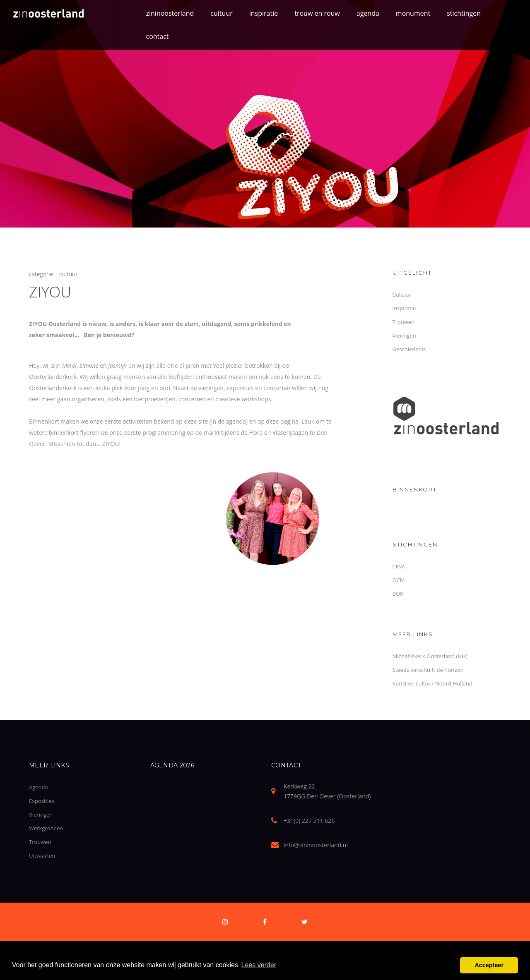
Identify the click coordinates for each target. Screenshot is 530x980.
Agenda (39, 787)
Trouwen (404, 322)
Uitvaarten (42, 855)
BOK (398, 594)
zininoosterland (170, 13)
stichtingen (464, 13)
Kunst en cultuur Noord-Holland (433, 683)
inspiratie (264, 13)
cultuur (221, 13)
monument (413, 13)
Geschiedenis (409, 349)
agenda (368, 13)
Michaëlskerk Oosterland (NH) (430, 656)
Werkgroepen (46, 828)
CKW (398, 566)
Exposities (42, 801)
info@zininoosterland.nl (316, 845)
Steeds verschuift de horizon (428, 670)
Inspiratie (404, 308)
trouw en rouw (317, 13)
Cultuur (402, 295)
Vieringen (404, 335)
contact (158, 36)
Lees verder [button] (259, 965)
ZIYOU (50, 292)
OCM (399, 580)
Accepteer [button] (489, 965)
